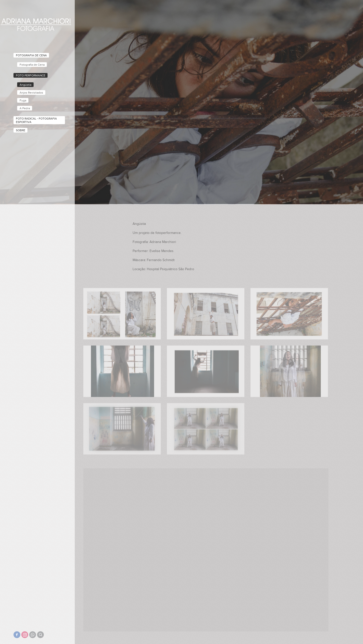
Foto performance (31, 75)
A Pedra (25, 108)
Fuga (23, 100)
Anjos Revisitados (31, 93)
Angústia (25, 85)
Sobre (21, 130)
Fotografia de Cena (31, 55)
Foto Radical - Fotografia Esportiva (36, 120)
